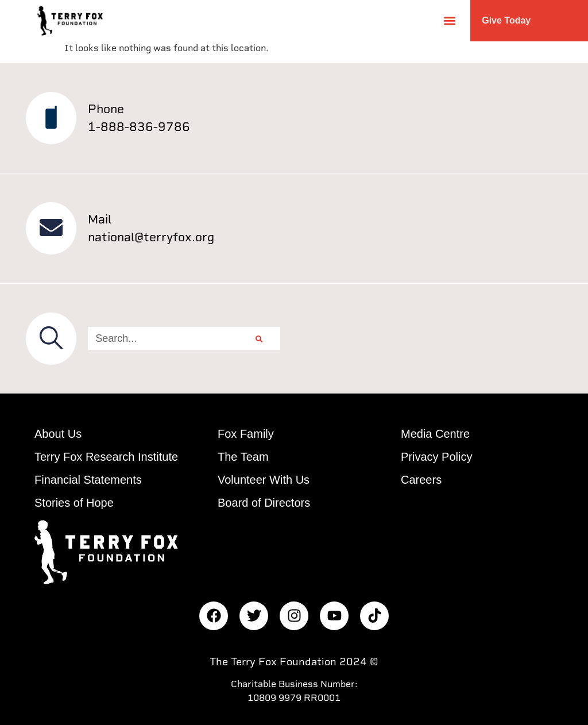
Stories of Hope (74, 503)
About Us (58, 434)
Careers (421, 480)
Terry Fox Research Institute (106, 457)
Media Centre (435, 434)
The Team (243, 457)
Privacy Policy (436, 457)
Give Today (506, 20)
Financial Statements (88, 480)
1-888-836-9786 (139, 127)
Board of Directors (264, 503)
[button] (449, 20)
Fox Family (246, 434)
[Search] (259, 338)
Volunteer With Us (264, 480)
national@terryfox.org (151, 237)
